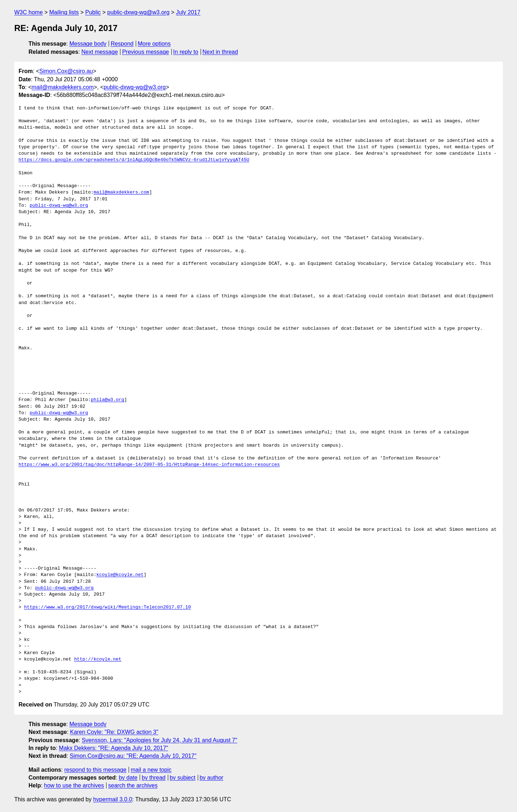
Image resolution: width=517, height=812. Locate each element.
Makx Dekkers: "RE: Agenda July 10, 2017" (113, 748)
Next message (100, 52)
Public (93, 12)
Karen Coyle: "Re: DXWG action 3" (114, 732)
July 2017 (188, 12)
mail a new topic (151, 770)
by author (211, 778)
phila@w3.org (108, 400)
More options (154, 44)
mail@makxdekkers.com (63, 87)
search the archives (133, 785)
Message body (88, 44)
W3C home (29, 12)
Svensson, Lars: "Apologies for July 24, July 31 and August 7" (159, 740)
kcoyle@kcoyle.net (120, 575)
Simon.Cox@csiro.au (66, 71)
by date (128, 778)
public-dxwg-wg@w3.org (138, 12)
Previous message (146, 52)
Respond (122, 44)
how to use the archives (74, 785)
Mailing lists (64, 12)
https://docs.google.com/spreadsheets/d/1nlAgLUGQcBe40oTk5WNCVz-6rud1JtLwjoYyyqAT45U (134, 160)
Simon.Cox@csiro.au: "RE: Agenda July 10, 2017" (133, 756)
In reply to (186, 52)
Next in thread (220, 52)
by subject (182, 778)
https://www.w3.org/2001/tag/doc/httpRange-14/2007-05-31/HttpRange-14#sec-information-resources (149, 465)
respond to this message (95, 770)
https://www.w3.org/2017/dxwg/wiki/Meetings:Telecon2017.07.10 (108, 607)
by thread (154, 778)
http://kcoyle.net (98, 659)
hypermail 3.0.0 (112, 799)
